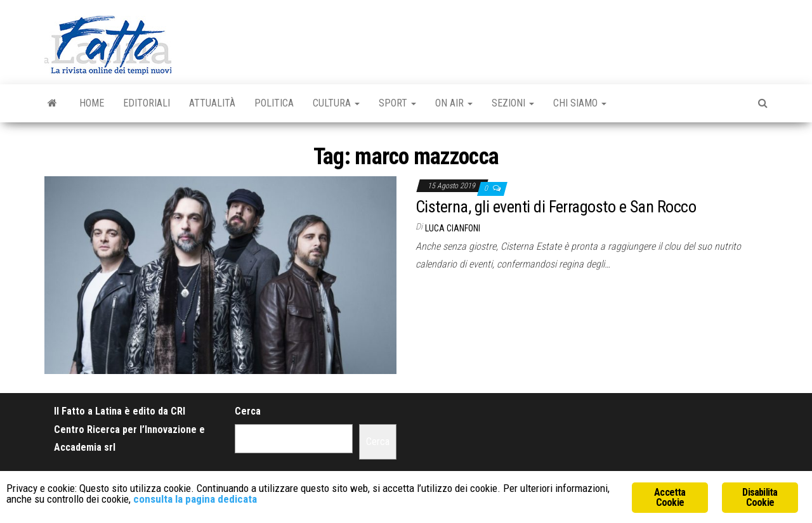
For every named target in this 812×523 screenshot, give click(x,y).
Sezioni (513, 103)
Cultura (336, 103)
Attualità (212, 103)
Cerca (248, 411)
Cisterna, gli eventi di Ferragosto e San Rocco (556, 207)
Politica (274, 103)
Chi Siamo (580, 103)
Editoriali (147, 103)
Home (92, 103)
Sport (397, 103)
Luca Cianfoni (453, 228)
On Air (454, 103)
